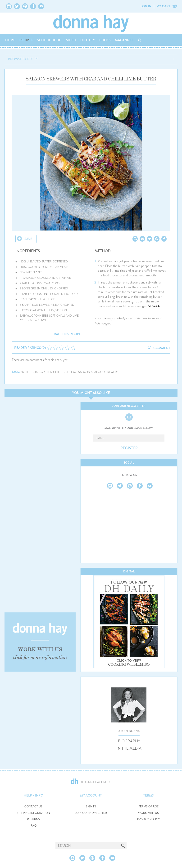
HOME (10, 40)
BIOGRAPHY (129, 741)
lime (74, 372)
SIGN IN (91, 807)
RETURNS (33, 819)
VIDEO (71, 40)
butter (25, 372)
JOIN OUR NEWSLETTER (91, 813)
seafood (98, 372)
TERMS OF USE (149, 807)
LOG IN (146, 6)
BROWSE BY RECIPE (23, 59)
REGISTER (129, 448)
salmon (84, 372)
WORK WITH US (148, 813)
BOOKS (105, 40)
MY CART (163, 6)
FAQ (34, 826)
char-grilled (42, 372)
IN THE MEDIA (129, 748)
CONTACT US (33, 807)
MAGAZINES (124, 40)
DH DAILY (88, 40)
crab (66, 372)
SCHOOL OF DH (49, 40)
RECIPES (26, 40)
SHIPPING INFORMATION (33, 813)
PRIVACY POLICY (148, 819)
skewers (112, 372)
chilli (57, 372)
